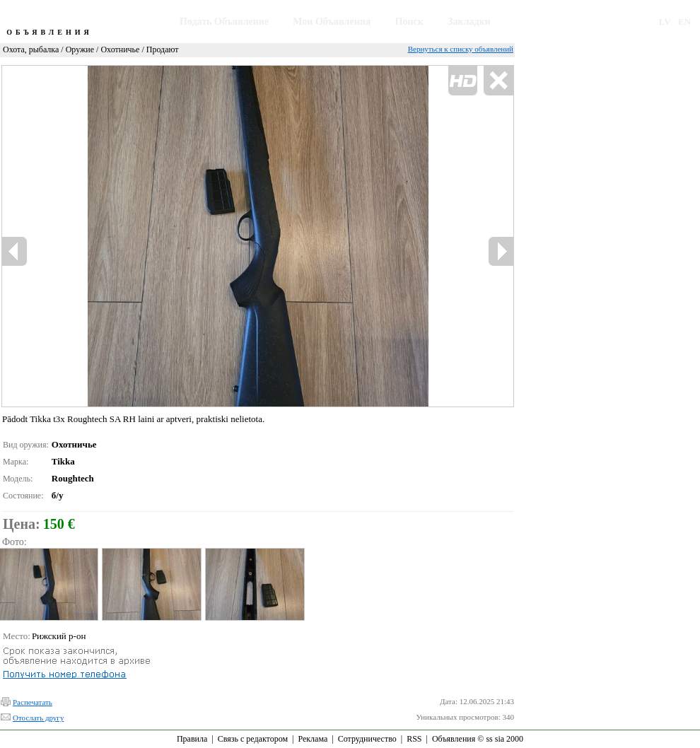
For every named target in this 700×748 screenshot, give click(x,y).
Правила (192, 739)
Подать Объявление (224, 22)
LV (665, 22)
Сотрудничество (367, 739)
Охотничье (120, 49)
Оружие (80, 49)
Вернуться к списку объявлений (461, 49)
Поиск (409, 22)
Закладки (469, 22)
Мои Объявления (332, 22)
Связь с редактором (253, 739)
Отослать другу (38, 718)
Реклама (313, 739)
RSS (414, 739)
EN (684, 22)
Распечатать (33, 702)
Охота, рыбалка (31, 49)
